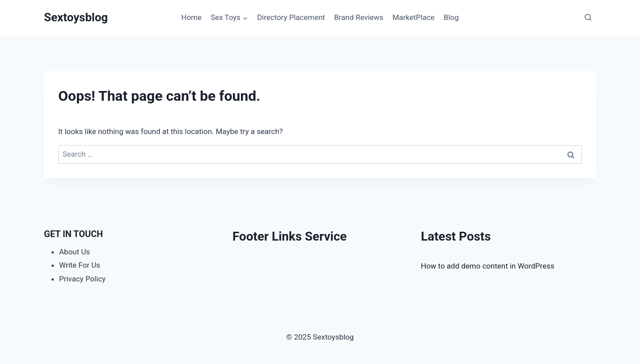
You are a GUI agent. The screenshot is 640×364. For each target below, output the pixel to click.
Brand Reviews (359, 17)
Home (192, 17)
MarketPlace (414, 17)
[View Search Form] (588, 18)
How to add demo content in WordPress (488, 266)
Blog (451, 17)
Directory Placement (291, 17)
